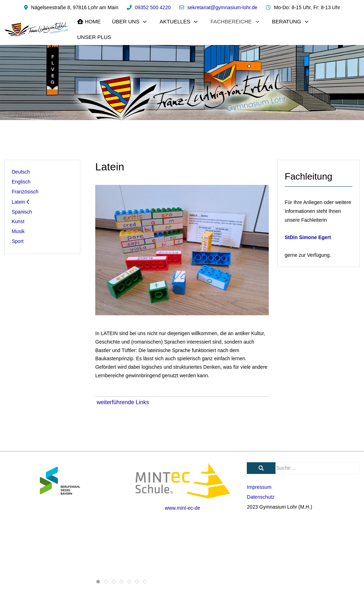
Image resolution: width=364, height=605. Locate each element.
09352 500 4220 (153, 7)
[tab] (98, 582)
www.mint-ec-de (183, 508)
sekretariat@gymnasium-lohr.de (222, 7)
